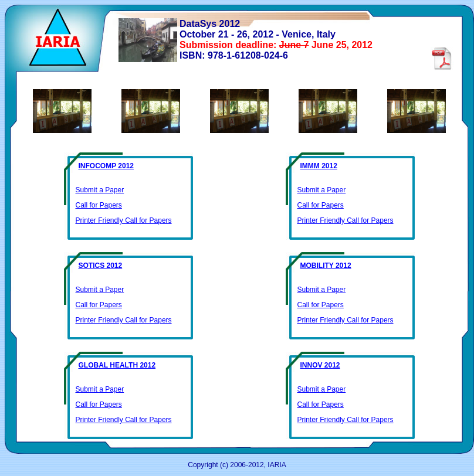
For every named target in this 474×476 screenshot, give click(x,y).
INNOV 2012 (320, 365)
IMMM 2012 (319, 166)
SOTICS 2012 (101, 266)
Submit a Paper (100, 190)
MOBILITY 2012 (326, 266)
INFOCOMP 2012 (106, 166)
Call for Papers (99, 205)
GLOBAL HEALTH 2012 (117, 365)
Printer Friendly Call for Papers (124, 220)
